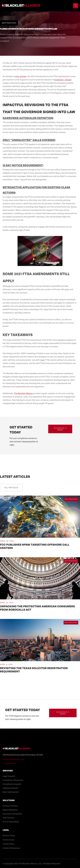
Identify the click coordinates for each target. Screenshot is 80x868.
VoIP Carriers (8, 818)
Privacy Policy (9, 835)
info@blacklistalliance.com (14, 759)
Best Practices (9, 23)
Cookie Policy (9, 844)
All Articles (11, 488)
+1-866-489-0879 (9, 764)
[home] (21, 6)
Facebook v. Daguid (63, 80)
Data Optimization (11, 792)
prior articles (21, 76)
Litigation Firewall (10, 788)
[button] (75, 6)
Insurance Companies (12, 814)
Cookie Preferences (11, 848)
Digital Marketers (10, 810)
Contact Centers (10, 806)
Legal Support (9, 776)
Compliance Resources (13, 780)
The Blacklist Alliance (23, 393)
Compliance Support (12, 784)
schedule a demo (60, 429)
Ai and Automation (11, 822)
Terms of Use (8, 840)
